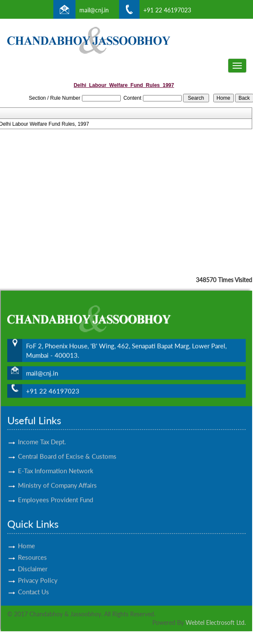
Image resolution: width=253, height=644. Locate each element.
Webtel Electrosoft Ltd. (216, 622)
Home (26, 538)
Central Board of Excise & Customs (67, 449)
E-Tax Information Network (56, 463)
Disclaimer (33, 561)
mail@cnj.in (94, 10)
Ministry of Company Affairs (57, 478)
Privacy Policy (38, 573)
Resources (32, 550)
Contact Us (33, 584)
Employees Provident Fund (55, 492)
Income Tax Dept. (42, 434)
